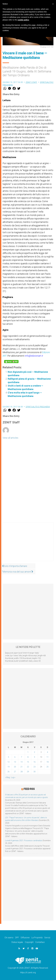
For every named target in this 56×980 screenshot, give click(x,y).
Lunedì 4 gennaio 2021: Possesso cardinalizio (24, 840)
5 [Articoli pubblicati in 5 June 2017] (8, 757)
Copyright (29, 942)
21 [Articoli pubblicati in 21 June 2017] (21, 767)
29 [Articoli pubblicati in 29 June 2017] (28, 772)
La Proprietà (37, 938)
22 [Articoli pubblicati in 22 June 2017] (28, 767)
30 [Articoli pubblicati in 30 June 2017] (35, 772)
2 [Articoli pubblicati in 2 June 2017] (35, 752)
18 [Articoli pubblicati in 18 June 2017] (48, 762)
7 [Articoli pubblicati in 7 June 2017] (21, 757)
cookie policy (23, 20)
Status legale (17, 942)
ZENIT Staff (31, 82)
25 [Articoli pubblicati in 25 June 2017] (48, 767)
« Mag (8, 777)
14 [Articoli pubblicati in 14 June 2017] (21, 762)
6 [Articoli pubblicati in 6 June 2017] (15, 757)
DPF (17, 938)
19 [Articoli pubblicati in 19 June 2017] (8, 767)
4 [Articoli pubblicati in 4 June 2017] (48, 752)
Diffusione (25, 938)
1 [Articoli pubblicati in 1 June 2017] (28, 752)
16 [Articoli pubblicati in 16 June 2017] (35, 762)
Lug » (13, 777)
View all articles (10, 438)
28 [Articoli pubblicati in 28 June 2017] (21, 772)
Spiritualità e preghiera (38, 407)
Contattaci (40, 942)
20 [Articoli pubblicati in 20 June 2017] (15, 767)
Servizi (47, 938)
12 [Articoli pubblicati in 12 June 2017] (8, 762)
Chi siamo (9, 938)
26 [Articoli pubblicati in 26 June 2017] (8, 772)
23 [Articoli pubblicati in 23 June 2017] (35, 767)
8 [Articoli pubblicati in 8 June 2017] (28, 757)
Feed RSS (29, 789)
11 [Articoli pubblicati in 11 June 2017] (48, 757)
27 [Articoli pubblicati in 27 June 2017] (15, 772)
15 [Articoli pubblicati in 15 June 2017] (28, 762)
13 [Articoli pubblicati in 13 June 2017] (15, 762)
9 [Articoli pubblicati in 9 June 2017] (35, 757)
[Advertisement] (28, 544)
